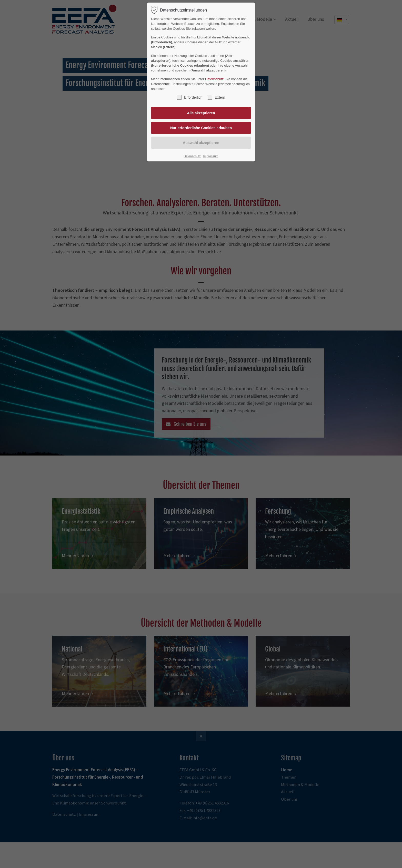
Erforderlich (190, 97)
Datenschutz (214, 79)
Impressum (211, 156)
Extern (216, 97)
